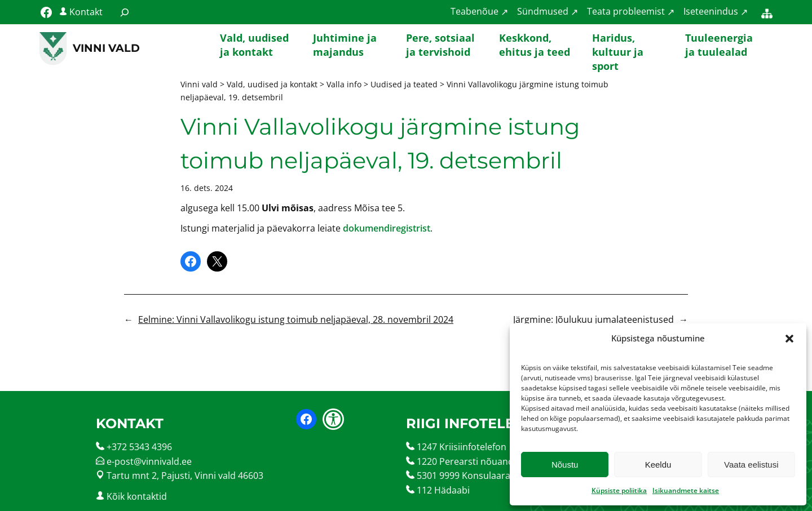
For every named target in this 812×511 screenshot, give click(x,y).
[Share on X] (217, 261)
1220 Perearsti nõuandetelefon (483, 461)
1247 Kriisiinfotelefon (462, 447)
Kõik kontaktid (137, 496)
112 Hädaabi (443, 490)
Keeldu (658, 465)
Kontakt (86, 12)
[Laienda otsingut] (125, 12)
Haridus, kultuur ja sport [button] (618, 48)
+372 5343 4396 (139, 447)
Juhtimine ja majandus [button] (345, 45)
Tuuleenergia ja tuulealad (719, 45)
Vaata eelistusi (751, 465)
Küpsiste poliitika (619, 490)
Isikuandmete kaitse (686, 490)
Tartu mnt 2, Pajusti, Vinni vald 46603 (185, 476)
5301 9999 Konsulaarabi (467, 476)
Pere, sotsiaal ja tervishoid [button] (440, 45)
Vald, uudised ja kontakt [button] (254, 45)
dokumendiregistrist (387, 228)
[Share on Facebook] (191, 261)
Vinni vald (106, 48)
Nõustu (565, 465)
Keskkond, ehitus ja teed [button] (535, 45)
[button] (789, 339)
